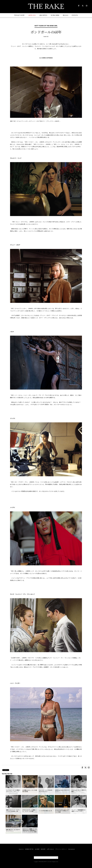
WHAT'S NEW (19, 15)
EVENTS (75, 15)
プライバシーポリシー (61, 849)
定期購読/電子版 (29, 849)
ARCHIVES (43, 15)
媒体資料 (43, 849)
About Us (21, 849)
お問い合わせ (50, 849)
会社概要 (37, 849)
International (71, 849)
